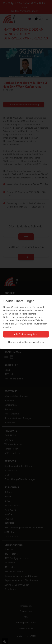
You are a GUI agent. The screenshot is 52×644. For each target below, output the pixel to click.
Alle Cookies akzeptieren (26, 334)
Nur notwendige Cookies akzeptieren (26, 342)
